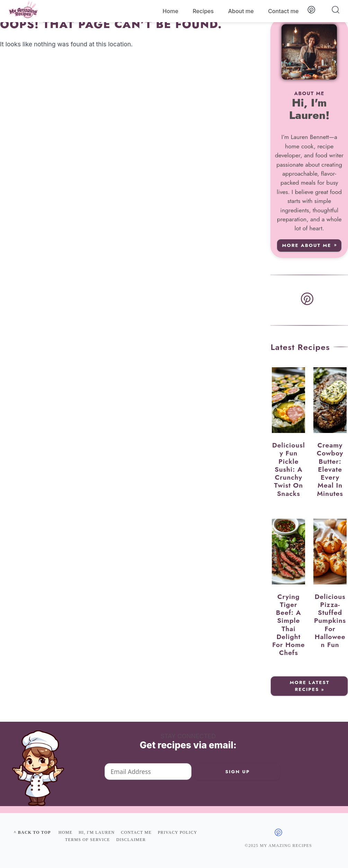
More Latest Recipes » (310, 686)
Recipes (203, 11)
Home (171, 11)
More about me (306, 245)
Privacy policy (178, 832)
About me (241, 11)
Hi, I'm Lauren (97, 832)
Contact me (283, 11)
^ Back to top (32, 832)
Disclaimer (131, 840)
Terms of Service (88, 840)
